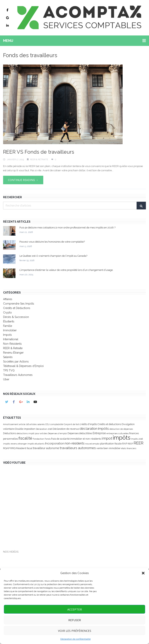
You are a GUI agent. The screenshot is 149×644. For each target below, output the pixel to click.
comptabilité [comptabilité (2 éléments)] (57, 424)
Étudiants (9, 321)
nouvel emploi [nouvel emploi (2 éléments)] (92, 444)
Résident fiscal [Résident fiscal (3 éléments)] (24, 448)
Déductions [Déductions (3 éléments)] (10, 433)
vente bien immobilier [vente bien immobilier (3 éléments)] (109, 448)
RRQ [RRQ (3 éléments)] (13, 448)
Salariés (8, 357)
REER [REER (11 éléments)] (139, 443)
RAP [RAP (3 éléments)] (125, 444)
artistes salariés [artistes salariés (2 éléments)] (37, 424)
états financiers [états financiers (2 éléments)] (129, 448)
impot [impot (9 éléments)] (107, 438)
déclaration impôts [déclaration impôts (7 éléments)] (94, 429)
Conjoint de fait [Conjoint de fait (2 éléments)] (71, 424)
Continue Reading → (23, 180)
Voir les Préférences (75, 631)
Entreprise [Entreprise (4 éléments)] (99, 433)
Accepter (75, 609)
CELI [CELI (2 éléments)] (47, 424)
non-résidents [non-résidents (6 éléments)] (75, 443)
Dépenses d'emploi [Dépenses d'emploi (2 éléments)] (57, 433)
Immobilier (10, 330)
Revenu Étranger (13, 353)
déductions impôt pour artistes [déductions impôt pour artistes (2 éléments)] (32, 433)
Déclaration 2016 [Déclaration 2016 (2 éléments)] (44, 429)
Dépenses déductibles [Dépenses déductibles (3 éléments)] (80, 433)
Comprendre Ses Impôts (19, 304)
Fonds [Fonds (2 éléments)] (48, 439)
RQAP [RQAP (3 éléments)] (6, 448)
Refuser (75, 620)
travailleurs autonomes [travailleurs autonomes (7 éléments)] (78, 448)
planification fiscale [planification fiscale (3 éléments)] (111, 444)
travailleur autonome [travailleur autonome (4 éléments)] (46, 448)
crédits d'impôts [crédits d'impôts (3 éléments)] (88, 424)
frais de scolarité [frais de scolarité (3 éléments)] (60, 439)
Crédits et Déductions (17, 308)
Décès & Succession (16, 317)
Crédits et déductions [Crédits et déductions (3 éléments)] (109, 424)
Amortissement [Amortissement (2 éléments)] (11, 424)
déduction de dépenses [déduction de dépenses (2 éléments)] (121, 429)
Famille (8, 326)
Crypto (7, 313)
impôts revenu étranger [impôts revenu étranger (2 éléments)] (15, 444)
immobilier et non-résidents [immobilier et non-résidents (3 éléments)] (86, 439)
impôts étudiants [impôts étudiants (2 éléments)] (36, 444)
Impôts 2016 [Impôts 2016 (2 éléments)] (137, 439)
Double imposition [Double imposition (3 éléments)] (25, 429)
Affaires (8, 299)
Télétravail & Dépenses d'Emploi (23, 366)
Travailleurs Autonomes (18, 375)
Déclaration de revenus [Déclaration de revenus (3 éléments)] (66, 429)
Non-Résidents (12, 344)
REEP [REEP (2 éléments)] (130, 444)
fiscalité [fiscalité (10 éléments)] (25, 438)
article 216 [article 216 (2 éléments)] (24, 424)
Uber (6, 379)
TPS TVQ (9, 370)
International (11, 339)
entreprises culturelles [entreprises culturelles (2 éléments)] (118, 433)
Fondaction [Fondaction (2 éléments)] (38, 439)
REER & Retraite (39, 160)
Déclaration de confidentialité (75, 639)
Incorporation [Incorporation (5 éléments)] (55, 443)
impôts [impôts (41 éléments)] (122, 438)
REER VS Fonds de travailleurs (39, 152)
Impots (7, 335)
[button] (143, 573)
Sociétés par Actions (16, 362)
